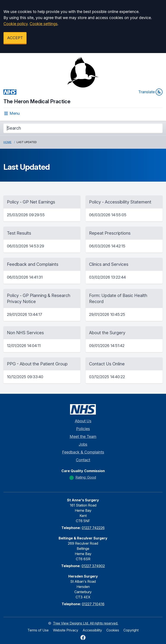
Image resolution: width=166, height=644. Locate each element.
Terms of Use (38, 630)
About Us (83, 421)
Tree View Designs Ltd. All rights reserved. (86, 623)
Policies (83, 429)
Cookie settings (44, 24)
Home (7, 142)
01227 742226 (93, 528)
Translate (150, 92)
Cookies (113, 630)
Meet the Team (83, 437)
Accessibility (92, 630)
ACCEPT (15, 38)
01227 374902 (93, 566)
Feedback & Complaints (83, 452)
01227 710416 (93, 604)
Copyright (131, 630)
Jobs (83, 444)
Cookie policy (16, 24)
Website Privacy (66, 630)
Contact (83, 460)
